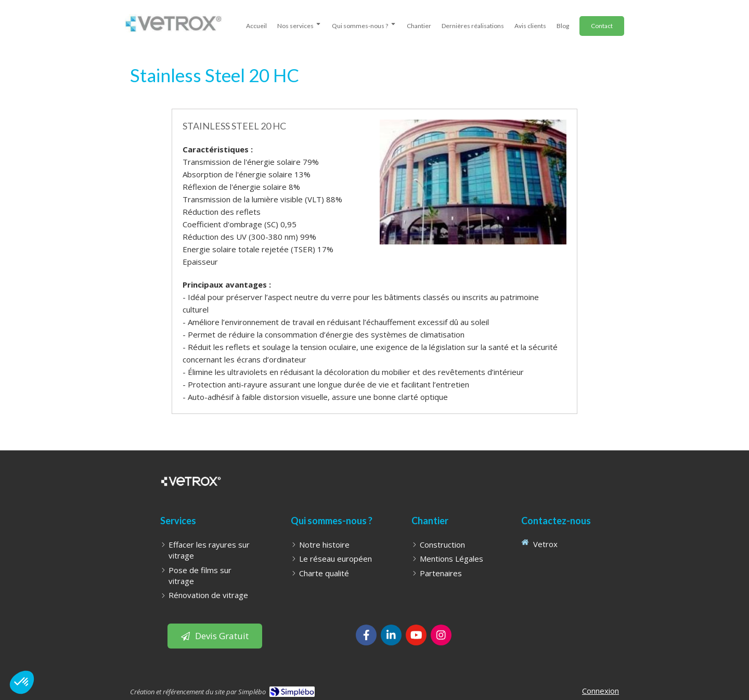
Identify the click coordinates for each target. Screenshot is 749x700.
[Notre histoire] (324, 545)
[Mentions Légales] (451, 559)
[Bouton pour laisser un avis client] (215, 636)
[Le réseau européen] (335, 559)
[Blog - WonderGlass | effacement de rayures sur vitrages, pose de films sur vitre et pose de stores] (563, 24)
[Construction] (442, 545)
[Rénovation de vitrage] (208, 595)
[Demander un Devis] (602, 26)
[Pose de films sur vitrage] (212, 576)
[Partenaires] (441, 573)
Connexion (601, 691)
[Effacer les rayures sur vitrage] (212, 550)
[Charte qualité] (324, 573)
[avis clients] (530, 24)
